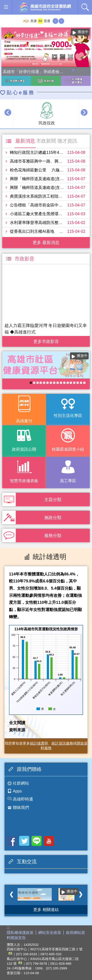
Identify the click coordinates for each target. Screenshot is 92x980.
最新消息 (25, 141)
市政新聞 (46, 141)
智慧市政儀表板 (24, 481)
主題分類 (53, 499)
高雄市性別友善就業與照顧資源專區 (84, 70)
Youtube (49, 841)
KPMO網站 (47, 383)
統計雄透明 (39, 743)
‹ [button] (8, 112)
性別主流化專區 (68, 416)
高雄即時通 (23, 799)
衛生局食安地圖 (51, 383)
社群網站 (21, 783)
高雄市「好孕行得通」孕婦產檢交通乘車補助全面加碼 (73, 70)
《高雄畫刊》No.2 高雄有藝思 (81, 383)
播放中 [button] (83, 32)
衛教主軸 (38, 383)
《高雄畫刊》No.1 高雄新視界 (54, 383)
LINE (37, 841)
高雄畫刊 (24, 421)
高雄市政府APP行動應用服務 (44, 383)
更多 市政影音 (46, 340)
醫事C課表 (84, 383)
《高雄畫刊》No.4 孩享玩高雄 (41, 383)
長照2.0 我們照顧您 (58, 383)
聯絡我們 (21, 808)
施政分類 (53, 517)
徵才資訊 (67, 141)
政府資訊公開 (24, 449)
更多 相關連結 (46, 910)
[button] (6, 7)
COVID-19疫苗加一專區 (74, 383)
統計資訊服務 (62, 743)
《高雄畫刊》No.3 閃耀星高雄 (64, 383)
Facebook (12, 841)
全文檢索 (85, 7)
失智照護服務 (34, 383)
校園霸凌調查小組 (68, 449)
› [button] (84, 112)
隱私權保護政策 (20, 933)
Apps (17, 791)
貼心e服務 (21, 93)
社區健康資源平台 (31, 383)
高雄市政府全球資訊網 (45, 7)
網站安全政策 (50, 933)
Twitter (24, 841)
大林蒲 (68, 383)
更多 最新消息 (46, 242)
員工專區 (68, 481)
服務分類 (53, 535)
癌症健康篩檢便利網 (61, 383)
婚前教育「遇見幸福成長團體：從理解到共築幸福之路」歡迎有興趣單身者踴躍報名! (71, 383)
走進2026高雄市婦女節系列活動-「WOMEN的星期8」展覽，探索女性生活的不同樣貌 (81, 70)
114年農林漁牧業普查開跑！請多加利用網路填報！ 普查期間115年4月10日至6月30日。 (77, 70)
